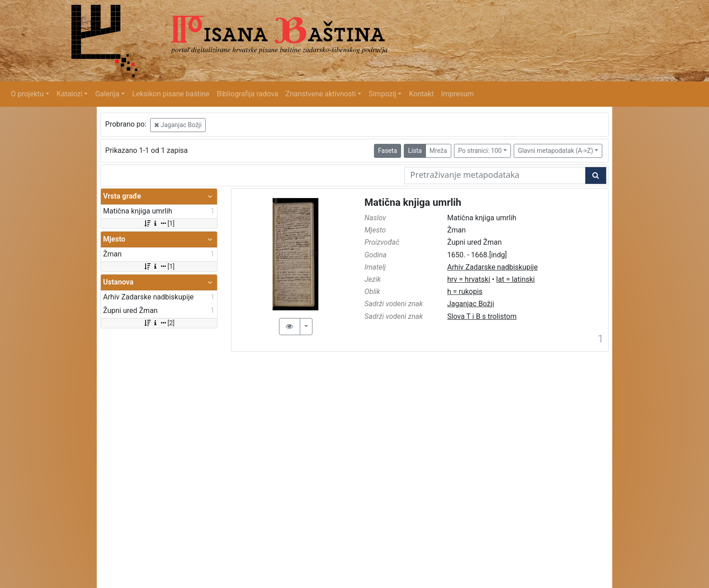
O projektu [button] (27, 94)
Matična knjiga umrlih (413, 202)
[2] (159, 323)
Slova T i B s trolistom (482, 316)
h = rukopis (465, 292)
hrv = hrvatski (469, 279)
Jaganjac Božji (178, 125)
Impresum (458, 94)
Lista (415, 151)
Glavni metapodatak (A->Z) (555, 151)
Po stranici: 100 (480, 151)
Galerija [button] (107, 94)
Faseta (388, 151)
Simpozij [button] (382, 94)
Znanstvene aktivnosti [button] (321, 94)
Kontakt (421, 94)
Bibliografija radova (247, 94)
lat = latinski (515, 279)
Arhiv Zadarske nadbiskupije (492, 267)
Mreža (438, 151)
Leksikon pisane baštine (171, 94)
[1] (159, 223)
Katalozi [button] (69, 94)
